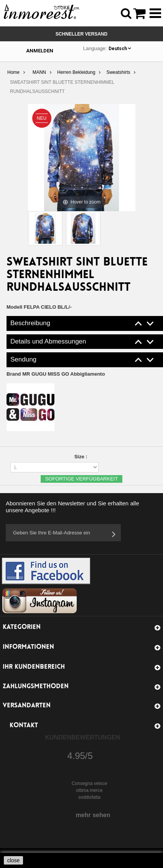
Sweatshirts (118, 72)
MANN (39, 72)
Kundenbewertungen (83, 737)
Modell (14, 307)
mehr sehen (93, 815)
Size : (82, 457)
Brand (56, 374)
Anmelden (40, 51)
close (14, 860)
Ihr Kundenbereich (34, 667)
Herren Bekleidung (76, 72)
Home (13, 72)
